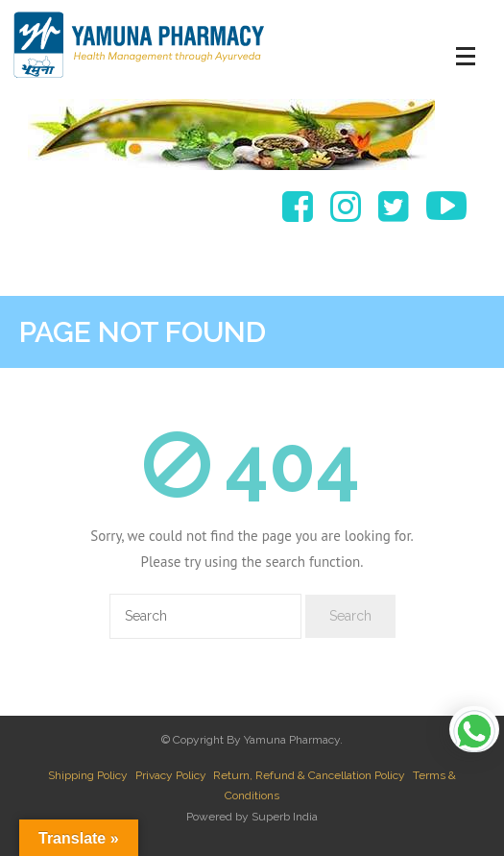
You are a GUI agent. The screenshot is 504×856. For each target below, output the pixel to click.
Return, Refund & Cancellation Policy (309, 775)
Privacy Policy (171, 775)
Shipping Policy (88, 775)
